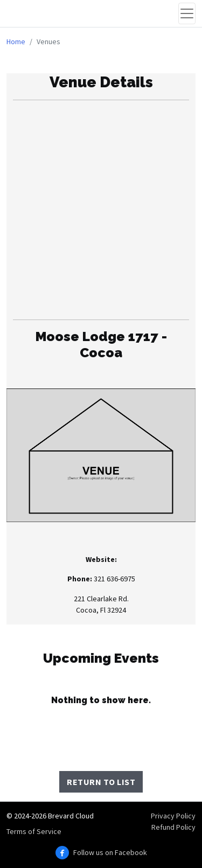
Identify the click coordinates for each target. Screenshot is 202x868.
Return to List (101, 782)
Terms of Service (34, 831)
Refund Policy (173, 827)
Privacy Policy (173, 816)
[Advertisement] (101, 210)
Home (16, 41)
